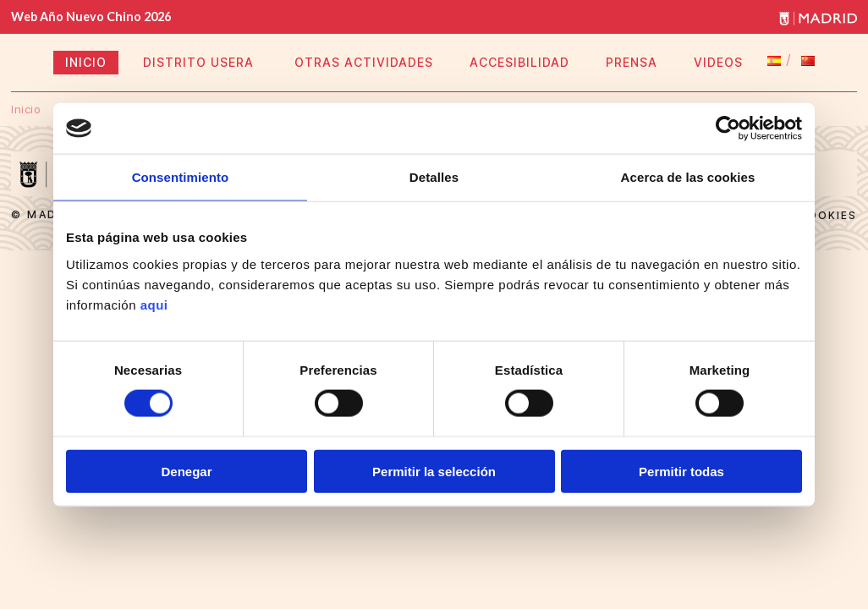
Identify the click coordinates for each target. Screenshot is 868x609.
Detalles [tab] (434, 177)
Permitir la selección (434, 471)
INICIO (86, 62)
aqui (154, 304)
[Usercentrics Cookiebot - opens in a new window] (728, 129)
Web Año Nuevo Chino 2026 (91, 16)
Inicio (26, 109)
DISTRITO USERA (201, 62)
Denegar (186, 471)
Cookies (828, 215)
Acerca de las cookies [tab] (688, 177)
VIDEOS (718, 62)
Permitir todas (681, 471)
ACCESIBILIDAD (519, 62)
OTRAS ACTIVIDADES (364, 62)
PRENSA (632, 62)
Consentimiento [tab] (181, 177)
